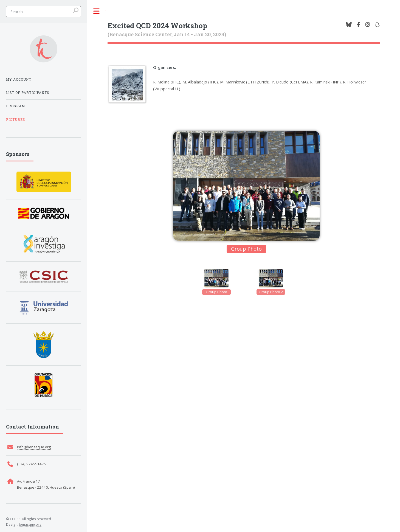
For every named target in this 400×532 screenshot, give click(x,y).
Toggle (96, 11)
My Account (19, 79)
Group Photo (216, 292)
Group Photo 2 (271, 292)
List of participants (28, 93)
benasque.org (30, 524)
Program (16, 106)
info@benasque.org (34, 447)
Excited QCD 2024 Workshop (157, 26)
